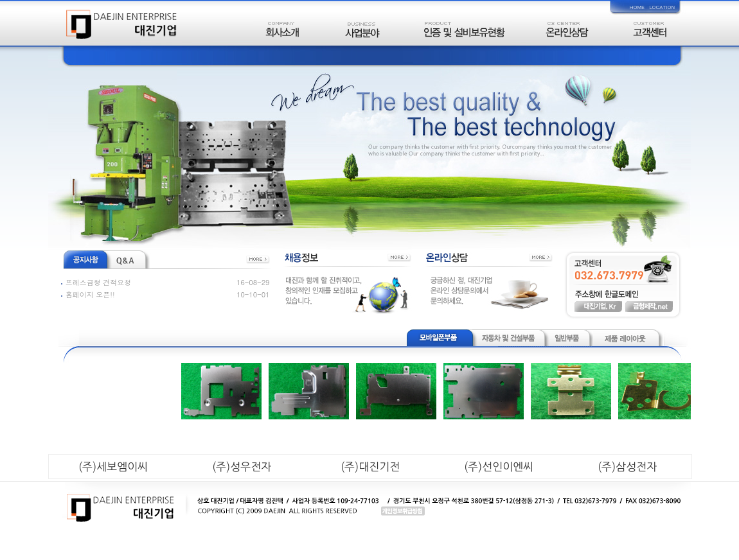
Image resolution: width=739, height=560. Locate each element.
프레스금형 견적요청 (99, 282)
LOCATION (662, 7)
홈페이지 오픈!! (90, 294)
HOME (637, 7)
